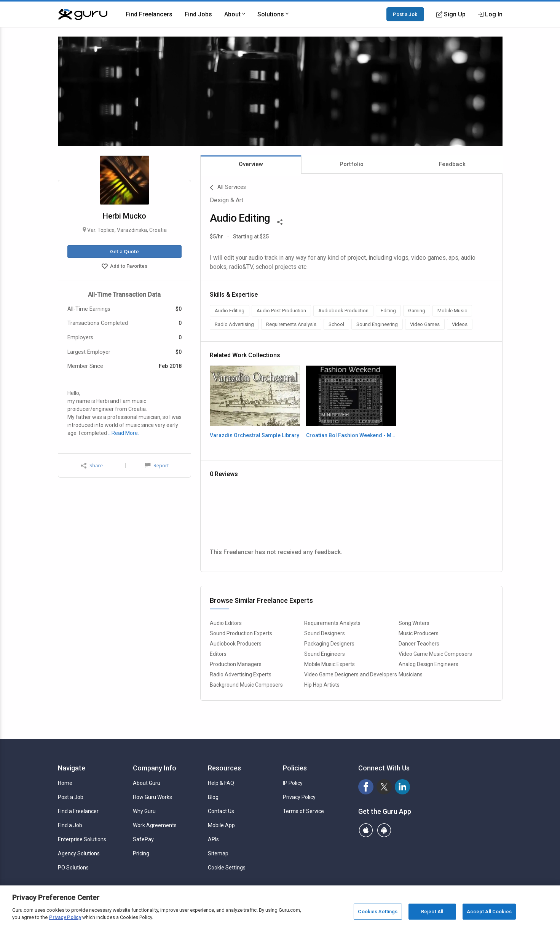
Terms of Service (303, 811)
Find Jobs (198, 14)
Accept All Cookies (489, 912)
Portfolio (352, 164)
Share (92, 466)
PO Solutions (73, 868)
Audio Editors (226, 623)
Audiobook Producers (236, 644)
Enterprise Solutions (82, 839)
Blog (213, 797)
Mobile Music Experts (329, 664)
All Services (228, 188)
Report (157, 465)
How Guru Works (152, 797)
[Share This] (280, 221)
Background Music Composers (246, 685)
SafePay (143, 839)
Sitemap (218, 853)
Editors (218, 654)
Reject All (432, 912)
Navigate (72, 768)
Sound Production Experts (241, 633)
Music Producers (419, 633)
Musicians (411, 674)
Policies (295, 768)
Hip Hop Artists (322, 685)
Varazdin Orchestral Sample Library (254, 435)
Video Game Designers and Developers (351, 674)
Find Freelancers (149, 14)
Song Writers (414, 623)
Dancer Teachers (419, 644)
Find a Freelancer (78, 811)
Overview (251, 164)
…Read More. (124, 433)
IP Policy (293, 783)
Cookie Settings (227, 868)
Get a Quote (124, 251)
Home (65, 783)
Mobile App (221, 825)
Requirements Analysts (332, 623)
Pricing (141, 853)
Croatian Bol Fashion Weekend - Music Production (351, 435)
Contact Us (221, 811)
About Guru (147, 783)
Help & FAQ (221, 783)
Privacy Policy (299, 797)
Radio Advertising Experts (241, 674)
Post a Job (405, 14)
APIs (213, 839)
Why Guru (144, 811)
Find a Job (70, 825)
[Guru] (83, 14)
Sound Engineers (325, 654)
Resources (224, 768)
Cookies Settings (378, 912)
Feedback (452, 164)
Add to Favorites (124, 267)
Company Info (155, 768)
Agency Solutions (79, 853)
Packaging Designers (329, 644)
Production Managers (236, 664)
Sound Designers (325, 633)
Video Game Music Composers (435, 654)
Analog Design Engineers (428, 664)
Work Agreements (155, 825)
